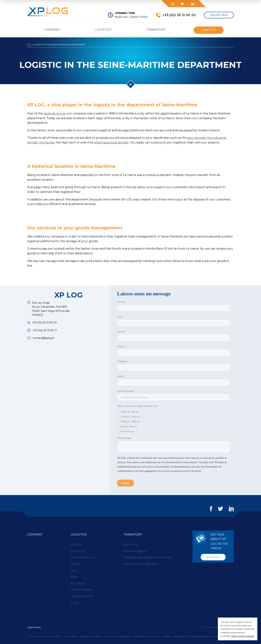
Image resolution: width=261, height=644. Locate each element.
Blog (140, 4)
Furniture (78, 583)
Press (109, 4)
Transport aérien (181, 636)
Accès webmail (71, 636)
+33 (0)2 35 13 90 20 (179, 15)
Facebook (173, 4)
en (228, 4)
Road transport (135, 551)
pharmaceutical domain (111, 142)
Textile (75, 564)
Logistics (103, 30)
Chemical (78, 551)
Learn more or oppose (243, 636)
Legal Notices (34, 627)
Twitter (182, 4)
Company (52, 30)
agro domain (197, 138)
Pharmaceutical (83, 557)
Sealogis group (55, 113)
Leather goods (82, 596)
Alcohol (76, 544)
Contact (209, 30)
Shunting (131, 544)
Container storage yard (141, 564)
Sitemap (37, 636)
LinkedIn (193, 4)
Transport (156, 30)
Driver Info (219, 15)
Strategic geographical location (148, 557)
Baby (74, 577)
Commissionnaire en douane (147, 636)
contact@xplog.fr (43, 338)
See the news (213, 557)
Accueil (29, 44)
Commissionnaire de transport (118, 636)
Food (75, 603)
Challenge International (91, 636)
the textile (47, 142)
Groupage (167, 636)
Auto (74, 570)
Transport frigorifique (200, 636)
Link (29, 636)
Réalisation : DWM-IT (53, 636)
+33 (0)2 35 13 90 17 (45, 330)
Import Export (81, 590)
